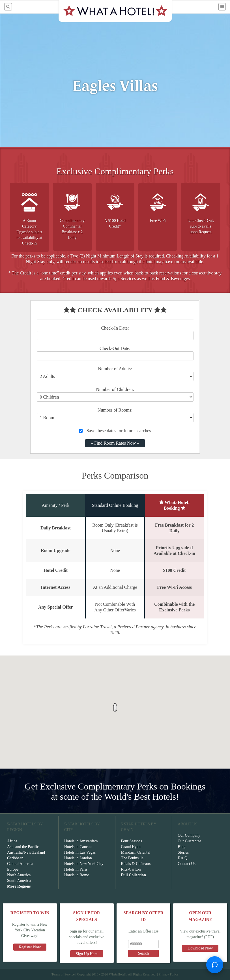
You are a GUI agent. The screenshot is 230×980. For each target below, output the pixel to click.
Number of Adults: (115, 369)
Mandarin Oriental (136, 852)
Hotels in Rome (77, 875)
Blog (181, 847)
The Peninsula (132, 858)
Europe (13, 869)
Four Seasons (132, 841)
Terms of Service (63, 974)
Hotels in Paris (76, 869)
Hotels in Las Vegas (80, 852)
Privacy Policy (169, 974)
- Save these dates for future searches (115, 431)
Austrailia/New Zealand (26, 852)
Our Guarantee (189, 841)
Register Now (30, 947)
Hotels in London (78, 858)
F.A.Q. (183, 858)
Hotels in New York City (84, 864)
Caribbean (15, 858)
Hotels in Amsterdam (81, 841)
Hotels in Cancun (78, 847)
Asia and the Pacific (23, 847)
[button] (115, 707)
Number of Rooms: (115, 410)
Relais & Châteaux (136, 864)
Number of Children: (115, 389)
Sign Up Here (87, 954)
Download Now (200, 948)
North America (19, 875)
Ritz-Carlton (131, 869)
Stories (183, 852)
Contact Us (187, 864)
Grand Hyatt (131, 847)
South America (19, 881)
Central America (20, 864)
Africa (12, 841)
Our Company (189, 835)
